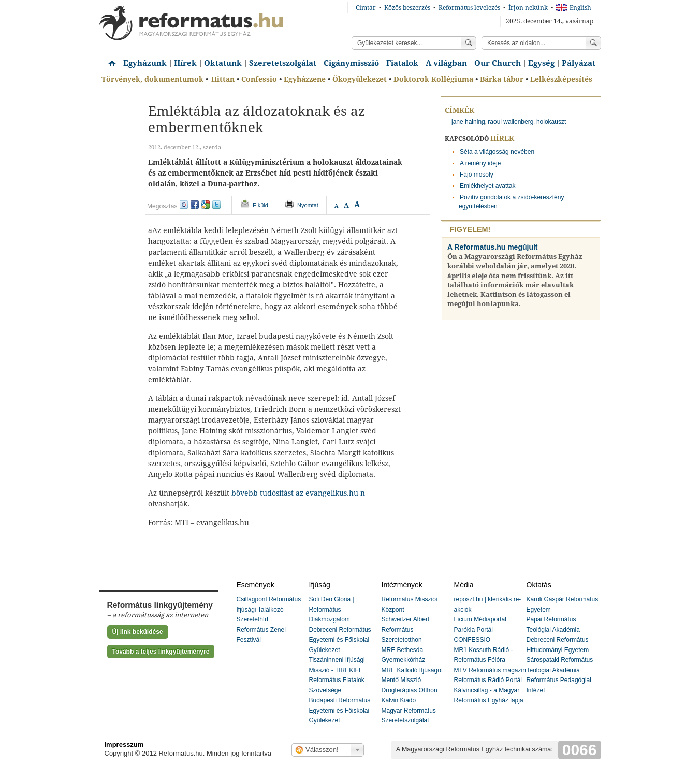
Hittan (223, 79)
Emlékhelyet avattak (487, 186)
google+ (206, 205)
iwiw (184, 205)
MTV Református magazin (490, 670)
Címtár (366, 8)
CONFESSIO (472, 640)
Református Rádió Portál (488, 680)
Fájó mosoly (477, 175)
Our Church (498, 63)
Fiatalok (402, 63)
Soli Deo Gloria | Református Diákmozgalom (332, 609)
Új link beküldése (138, 632)
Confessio (259, 79)
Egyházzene (305, 79)
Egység (541, 63)
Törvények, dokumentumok (152, 79)
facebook (195, 205)
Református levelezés (469, 8)
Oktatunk (223, 63)
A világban (446, 63)
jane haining (468, 122)
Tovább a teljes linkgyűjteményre (161, 652)
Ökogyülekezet (360, 79)
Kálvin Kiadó (399, 700)
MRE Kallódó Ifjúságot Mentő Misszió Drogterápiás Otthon (412, 680)
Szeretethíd (252, 619)
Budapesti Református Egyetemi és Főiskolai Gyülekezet (340, 710)
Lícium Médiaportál (480, 619)
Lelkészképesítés (561, 79)
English (574, 8)
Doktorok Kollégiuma (433, 79)
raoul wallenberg (511, 122)
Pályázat (579, 63)
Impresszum (124, 744)
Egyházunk (145, 63)
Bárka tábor (502, 79)
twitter (216, 205)
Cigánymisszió (351, 63)
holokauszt (551, 122)
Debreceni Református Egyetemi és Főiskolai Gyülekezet (340, 640)
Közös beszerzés (407, 8)
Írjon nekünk (528, 8)
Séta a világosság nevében (497, 152)
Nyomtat (308, 205)
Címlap (109, 60)
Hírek (185, 63)
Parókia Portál (473, 630)
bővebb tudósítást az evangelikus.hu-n (298, 493)
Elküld (260, 205)
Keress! (593, 43)
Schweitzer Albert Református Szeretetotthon (406, 629)
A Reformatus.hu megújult (493, 247)
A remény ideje (480, 163)
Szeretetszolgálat (283, 63)
